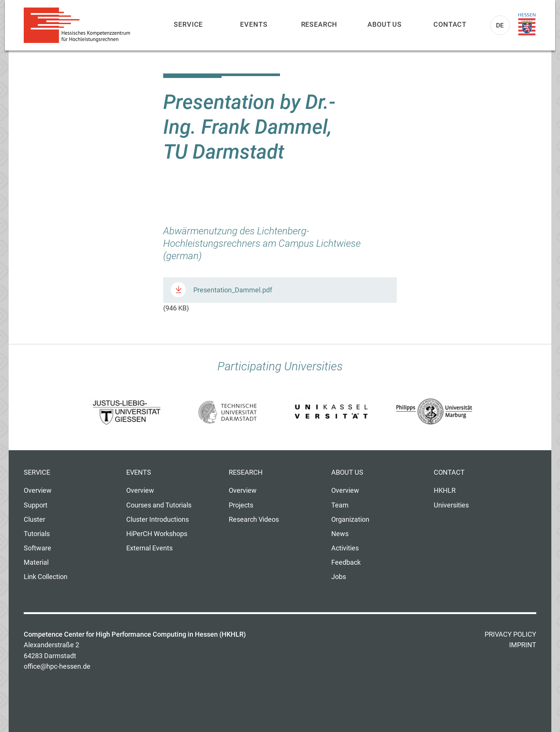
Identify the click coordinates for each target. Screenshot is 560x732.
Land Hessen (527, 24)
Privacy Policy (510, 634)
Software (37, 548)
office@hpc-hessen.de (57, 666)
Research (319, 24)
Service (188, 24)
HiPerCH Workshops (157, 534)
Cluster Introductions (158, 520)
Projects (241, 505)
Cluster (34, 520)
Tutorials (37, 534)
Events (254, 24)
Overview (38, 491)
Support (36, 505)
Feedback (346, 562)
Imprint (523, 645)
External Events (149, 548)
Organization (350, 520)
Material (36, 562)
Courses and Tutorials (159, 505)
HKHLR (445, 491)
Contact (450, 24)
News (340, 534)
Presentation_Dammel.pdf (233, 290)
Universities (451, 505)
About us (385, 24)
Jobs (339, 577)
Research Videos (254, 520)
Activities (345, 548)
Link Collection (46, 577)
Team (340, 505)
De (500, 25)
